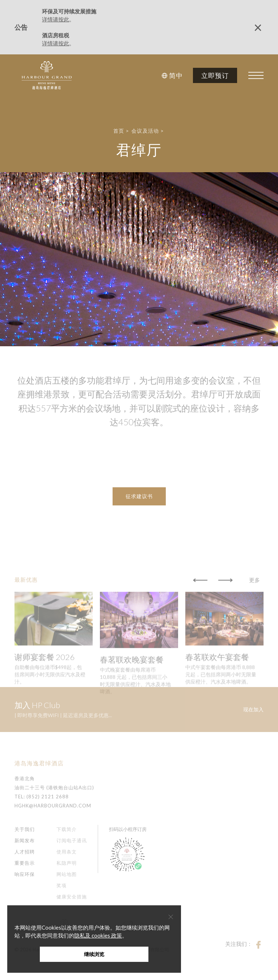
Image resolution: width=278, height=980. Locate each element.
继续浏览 (94, 954)
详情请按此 (56, 19)
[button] (173, 75)
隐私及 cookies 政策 (98, 935)
